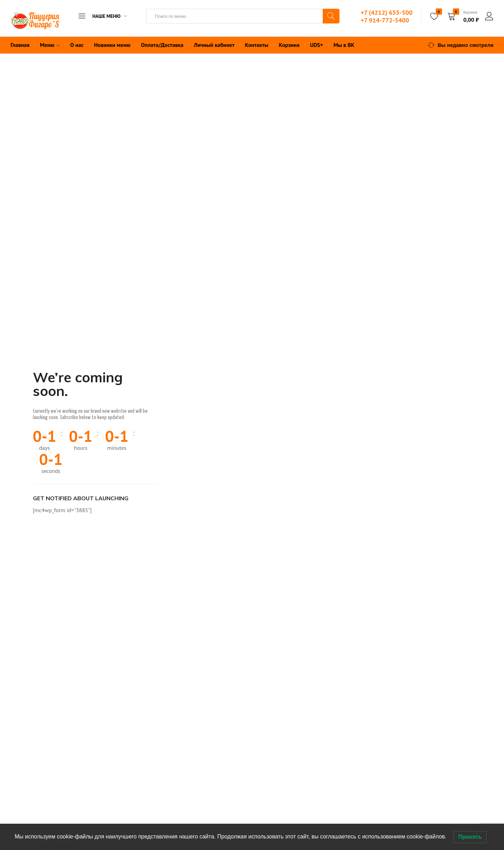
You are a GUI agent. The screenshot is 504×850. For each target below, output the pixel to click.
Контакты (257, 45)
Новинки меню (112, 45)
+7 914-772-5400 (385, 20)
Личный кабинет (214, 45)
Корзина (289, 45)
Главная (20, 45)
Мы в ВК (344, 45)
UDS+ (317, 45)
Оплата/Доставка (162, 45)
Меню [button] (51, 45)
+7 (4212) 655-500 (386, 12)
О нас (77, 45)
